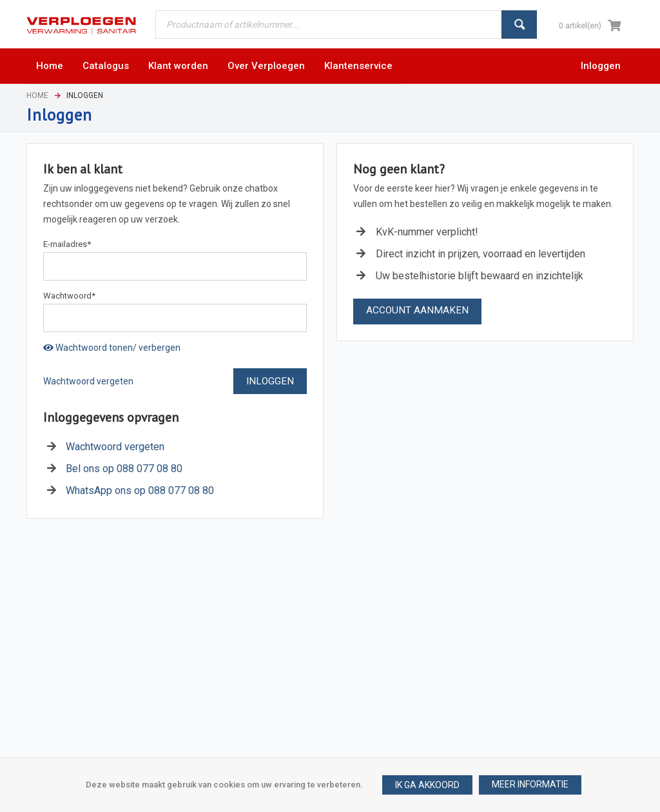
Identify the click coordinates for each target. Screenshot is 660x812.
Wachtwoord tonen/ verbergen (112, 348)
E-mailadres (67, 244)
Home (37, 95)
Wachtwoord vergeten (88, 381)
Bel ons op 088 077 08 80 (124, 469)
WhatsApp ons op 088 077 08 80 (140, 490)
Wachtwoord (69, 296)
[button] (530, 785)
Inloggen (601, 66)
